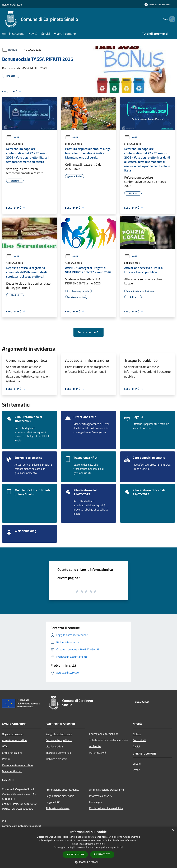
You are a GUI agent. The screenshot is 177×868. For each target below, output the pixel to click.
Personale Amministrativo (17, 765)
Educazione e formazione (104, 734)
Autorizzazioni (98, 752)
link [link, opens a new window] (122, 847)
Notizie (13, 50)
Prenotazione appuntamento (62, 790)
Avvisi (13, 137)
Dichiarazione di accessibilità (106, 808)
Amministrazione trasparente (106, 790)
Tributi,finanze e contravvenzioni (108, 740)
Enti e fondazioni (12, 753)
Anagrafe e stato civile (59, 734)
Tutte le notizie (88, 332)
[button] (88, 862)
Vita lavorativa (54, 746)
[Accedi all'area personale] (157, 5)
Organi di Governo (13, 734)
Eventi (137, 770)
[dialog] (88, 847)
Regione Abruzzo (12, 4)
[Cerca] (171, 19)
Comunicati (139, 740)
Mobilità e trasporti (57, 759)
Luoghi (137, 764)
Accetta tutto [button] (75, 854)
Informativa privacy (101, 796)
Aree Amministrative (14, 740)
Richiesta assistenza (58, 808)
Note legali (96, 802)
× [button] (173, 830)
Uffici (5, 746)
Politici (6, 759)
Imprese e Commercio (58, 753)
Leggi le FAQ (53, 802)
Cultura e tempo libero (59, 740)
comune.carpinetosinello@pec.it (22, 826)
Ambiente (95, 746)
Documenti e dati (12, 771)
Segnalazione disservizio (60, 796)
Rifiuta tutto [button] (102, 854)
